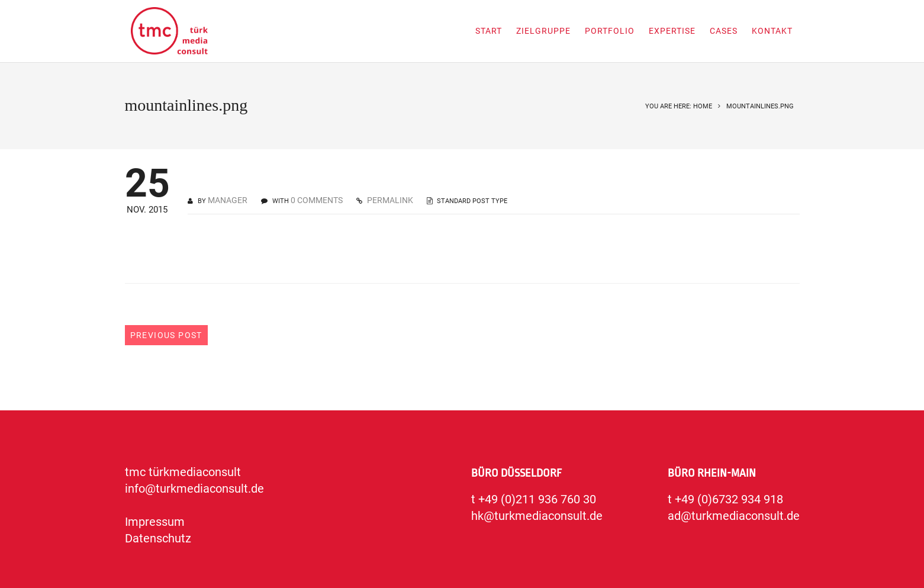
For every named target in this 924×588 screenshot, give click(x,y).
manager (228, 200)
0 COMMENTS (317, 200)
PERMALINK (389, 200)
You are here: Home (679, 106)
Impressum (155, 522)
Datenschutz (158, 538)
